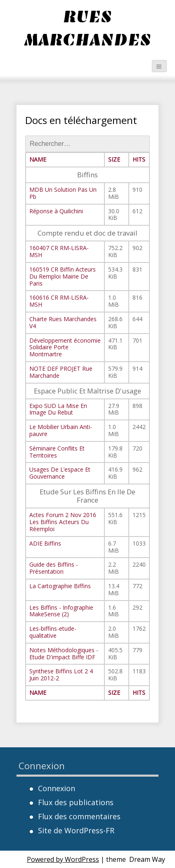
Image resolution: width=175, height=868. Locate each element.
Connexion (57, 788)
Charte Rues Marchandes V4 (63, 322)
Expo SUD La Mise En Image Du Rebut (58, 409)
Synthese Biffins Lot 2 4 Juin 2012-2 (61, 675)
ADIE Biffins (45, 543)
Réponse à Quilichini (56, 211)
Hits (139, 159)
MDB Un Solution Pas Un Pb (63, 193)
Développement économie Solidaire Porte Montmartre (65, 347)
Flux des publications (76, 802)
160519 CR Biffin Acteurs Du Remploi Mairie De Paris (63, 276)
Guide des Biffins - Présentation (54, 568)
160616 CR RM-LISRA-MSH (59, 301)
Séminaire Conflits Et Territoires (57, 452)
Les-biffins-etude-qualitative (53, 632)
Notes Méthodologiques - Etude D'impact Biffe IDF (64, 653)
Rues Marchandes (87, 28)
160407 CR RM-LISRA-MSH (59, 251)
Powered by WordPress (63, 859)
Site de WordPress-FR (76, 830)
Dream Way (147, 859)
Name (38, 159)
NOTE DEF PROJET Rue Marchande (61, 372)
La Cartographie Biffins (60, 586)
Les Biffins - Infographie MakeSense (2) (61, 611)
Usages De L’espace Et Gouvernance (60, 473)
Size (114, 159)
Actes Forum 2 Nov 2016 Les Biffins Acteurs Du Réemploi (63, 522)
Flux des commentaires (79, 816)
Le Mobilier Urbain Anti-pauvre (61, 430)
